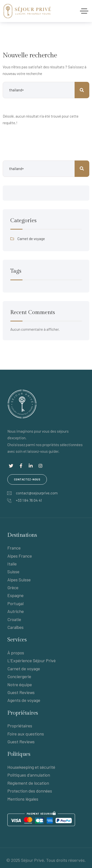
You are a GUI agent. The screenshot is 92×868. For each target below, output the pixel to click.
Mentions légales (23, 799)
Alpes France (20, 556)
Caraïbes (15, 627)
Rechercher (82, 169)
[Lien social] (11, 466)
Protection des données (30, 791)
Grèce (13, 587)
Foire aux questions (26, 734)
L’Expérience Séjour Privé (32, 660)
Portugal (15, 603)
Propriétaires (20, 726)
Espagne (15, 595)
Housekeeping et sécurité (31, 767)
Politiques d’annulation (29, 775)
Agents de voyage (24, 700)
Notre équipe (20, 685)
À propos (16, 653)
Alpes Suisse (19, 580)
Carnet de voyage (31, 239)
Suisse (13, 572)
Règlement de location (28, 783)
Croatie (14, 619)
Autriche (16, 611)
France (14, 548)
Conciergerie (19, 676)
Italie (12, 564)
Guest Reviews (21, 692)
